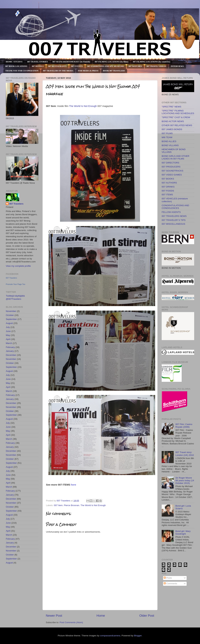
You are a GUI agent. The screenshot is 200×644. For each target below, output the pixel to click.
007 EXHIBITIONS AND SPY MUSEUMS (106, 66)
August (9, 323)
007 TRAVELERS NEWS (174, 216)
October (10, 315)
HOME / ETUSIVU (14, 62)
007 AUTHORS (169, 183)
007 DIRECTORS (170, 163)
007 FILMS (167, 133)
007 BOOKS (168, 179)
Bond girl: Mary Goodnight (183, 532)
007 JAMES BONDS (172, 129)
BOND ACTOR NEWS (173, 121)
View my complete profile (18, 266)
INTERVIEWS (177, 66)
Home (101, 616)
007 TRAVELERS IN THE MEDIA (58, 71)
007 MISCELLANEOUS (173, 224)
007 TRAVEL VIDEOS (156, 66)
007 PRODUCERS (171, 167)
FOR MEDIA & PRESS (88, 71)
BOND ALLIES (169, 141)
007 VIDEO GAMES (172, 175)
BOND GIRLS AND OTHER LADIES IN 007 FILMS (175, 157)
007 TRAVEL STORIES (38, 62)
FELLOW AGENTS (171, 212)
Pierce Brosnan (71, 505)
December (11, 355)
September (11, 319)
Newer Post (54, 616)
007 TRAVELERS (1, 12)
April (8, 339)
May (8, 335)
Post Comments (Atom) (71, 622)
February (10, 347)
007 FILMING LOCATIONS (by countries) (152, 62)
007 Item (58, 505)
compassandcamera (110, 636)
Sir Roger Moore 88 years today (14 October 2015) (185, 480)
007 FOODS (168, 191)
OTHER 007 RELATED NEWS (177, 125)
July (8, 327)
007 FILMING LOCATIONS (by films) (112, 62)
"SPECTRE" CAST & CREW (176, 117)
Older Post (147, 616)
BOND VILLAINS (170, 145)
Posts (168, 578)
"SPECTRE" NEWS (171, 107)
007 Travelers (16, 204)
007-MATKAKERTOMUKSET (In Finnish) (71, 62)
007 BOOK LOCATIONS (16, 66)
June (8, 331)
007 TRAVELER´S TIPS (174, 220)
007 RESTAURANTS (57, 66)
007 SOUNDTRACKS (172, 171)
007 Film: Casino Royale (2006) (184, 426)
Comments (170, 584)
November (11, 311)
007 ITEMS (167, 195)
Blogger (138, 636)
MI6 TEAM (167, 137)
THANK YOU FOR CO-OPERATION (22, 71)
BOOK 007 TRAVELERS (114, 71)
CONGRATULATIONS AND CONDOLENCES (175, 207)
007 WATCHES (135, 66)
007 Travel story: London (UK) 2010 (184, 454)
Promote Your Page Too (15, 284)
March (9, 343)
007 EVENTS (77, 66)
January (10, 351)
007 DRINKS (168, 187)
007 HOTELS (38, 66)
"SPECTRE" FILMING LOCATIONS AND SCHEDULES (178, 112)
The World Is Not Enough (83, 106)
